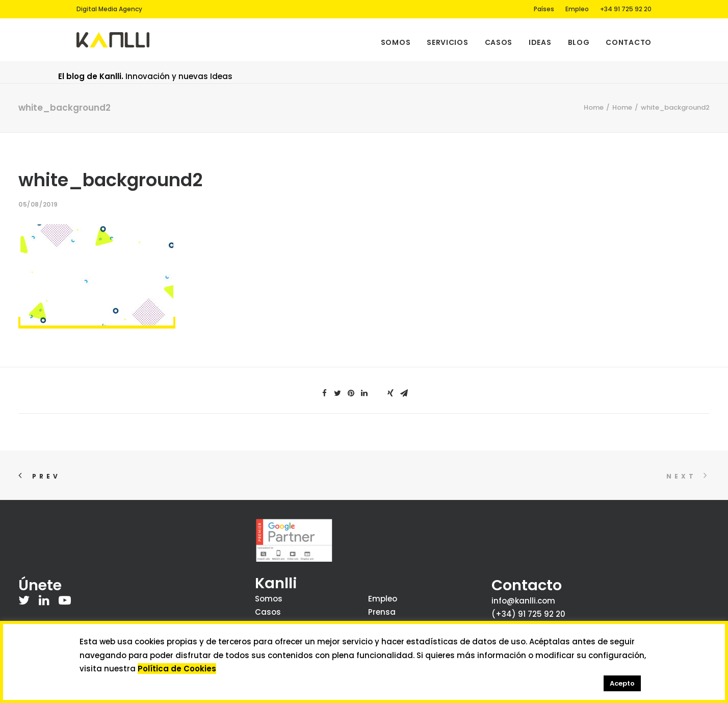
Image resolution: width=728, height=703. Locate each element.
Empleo (577, 9)
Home (594, 107)
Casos (499, 42)
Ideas (540, 42)
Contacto (629, 42)
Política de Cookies (177, 669)
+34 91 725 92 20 (626, 9)
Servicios (447, 42)
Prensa (382, 612)
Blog (579, 42)
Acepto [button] (622, 683)
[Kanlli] (113, 40)
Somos (396, 42)
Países (544, 9)
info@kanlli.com (523, 601)
